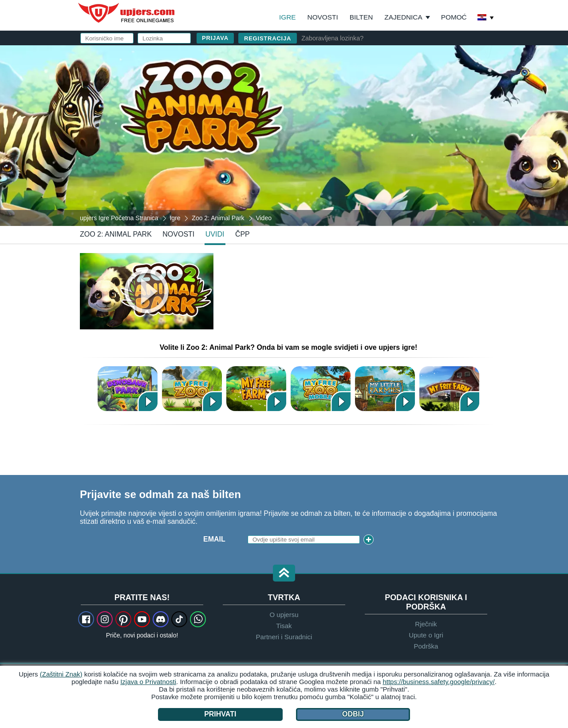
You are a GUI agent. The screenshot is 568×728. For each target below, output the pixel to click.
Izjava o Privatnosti (148, 682)
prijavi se (376, 56)
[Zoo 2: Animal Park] (284, 135)
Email (214, 539)
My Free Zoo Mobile (321, 389)
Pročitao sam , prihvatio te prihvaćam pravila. (386, 153)
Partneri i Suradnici (284, 637)
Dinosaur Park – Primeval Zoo (128, 389)
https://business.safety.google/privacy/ (438, 682)
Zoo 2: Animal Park (116, 234)
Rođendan (327, 132)
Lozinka (322, 114)
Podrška (426, 646)
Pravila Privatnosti (350, 157)
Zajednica (403, 17)
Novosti (323, 17)
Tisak (284, 626)
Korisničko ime (336, 79)
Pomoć (454, 17)
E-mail (318, 97)
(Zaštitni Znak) (61, 674)
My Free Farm (449, 389)
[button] (284, 574)
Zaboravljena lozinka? (332, 38)
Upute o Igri (426, 635)
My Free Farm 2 (256, 389)
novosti (178, 234)
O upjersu (284, 615)
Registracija (268, 38)
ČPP (243, 234)
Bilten (361, 17)
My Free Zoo (192, 389)
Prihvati (220, 714)
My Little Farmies (385, 389)
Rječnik (426, 624)
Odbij (353, 714)
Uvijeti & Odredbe (392, 149)
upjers (127, 13)
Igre (288, 17)
